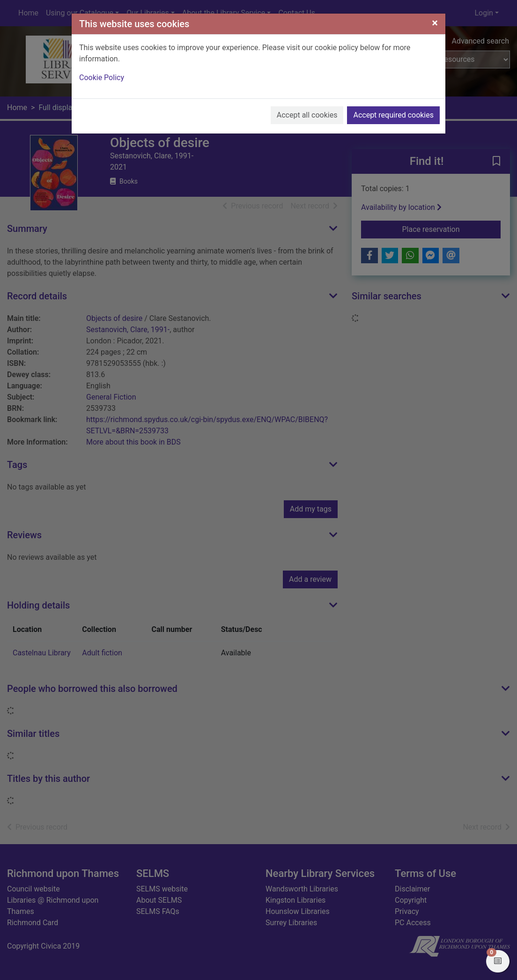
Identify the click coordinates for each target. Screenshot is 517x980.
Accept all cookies (307, 115)
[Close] (435, 23)
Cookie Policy (102, 78)
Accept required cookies (393, 115)
